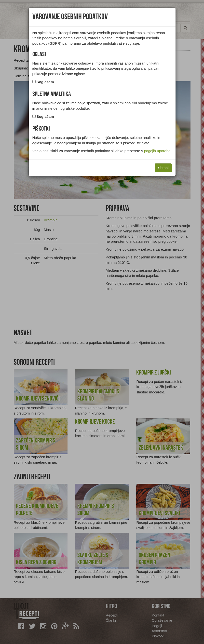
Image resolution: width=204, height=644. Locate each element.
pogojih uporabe (157, 151)
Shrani (163, 168)
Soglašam (45, 82)
